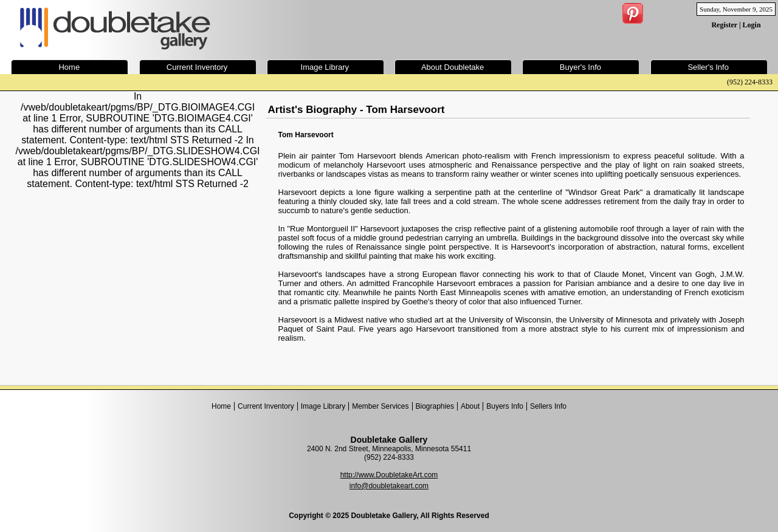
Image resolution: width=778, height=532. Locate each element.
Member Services (380, 406)
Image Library (323, 406)
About (470, 406)
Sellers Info (548, 406)
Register (724, 25)
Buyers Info (505, 406)
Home (221, 406)
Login (752, 25)
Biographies (435, 406)
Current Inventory (266, 406)
